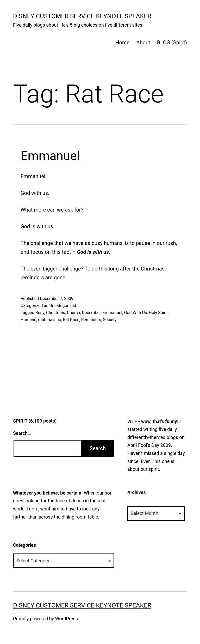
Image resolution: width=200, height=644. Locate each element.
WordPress (67, 619)
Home (122, 43)
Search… (22, 433)
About (143, 43)
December (91, 313)
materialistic (49, 320)
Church (74, 313)
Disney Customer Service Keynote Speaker (82, 16)
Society (110, 320)
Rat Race (71, 320)
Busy (40, 313)
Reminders (91, 320)
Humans (28, 320)
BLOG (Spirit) (172, 43)
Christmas (56, 313)
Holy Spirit (158, 313)
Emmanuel (50, 156)
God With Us (135, 313)
